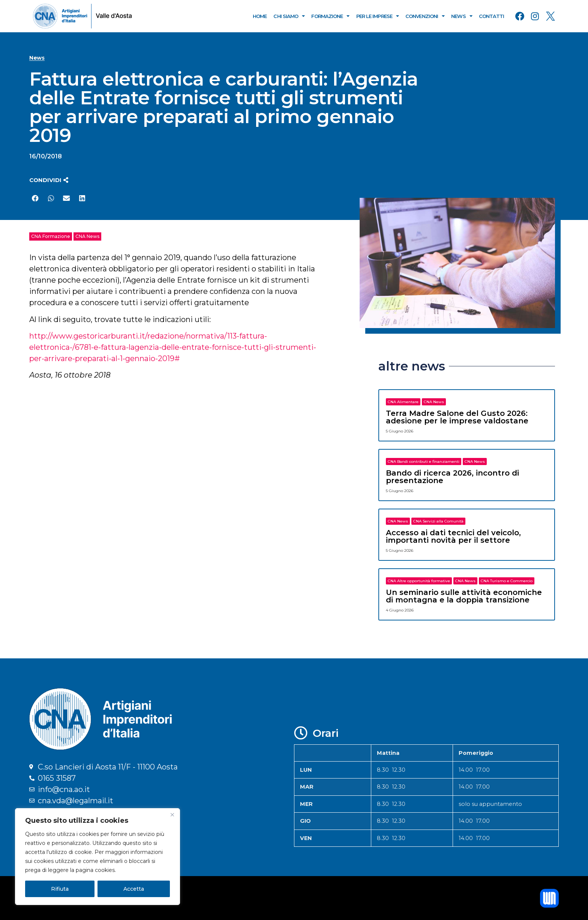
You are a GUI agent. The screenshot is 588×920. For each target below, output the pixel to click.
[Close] (172, 815)
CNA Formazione (51, 236)
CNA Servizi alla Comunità (438, 521)
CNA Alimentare (403, 402)
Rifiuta (60, 889)
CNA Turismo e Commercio (507, 581)
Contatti (492, 16)
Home (260, 16)
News (462, 16)
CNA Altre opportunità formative (419, 581)
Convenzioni (425, 16)
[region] (97, 857)
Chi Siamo (289, 16)
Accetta (134, 889)
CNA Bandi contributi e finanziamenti (424, 462)
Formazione (330, 16)
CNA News (87, 236)
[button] (49, 180)
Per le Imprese (378, 16)
